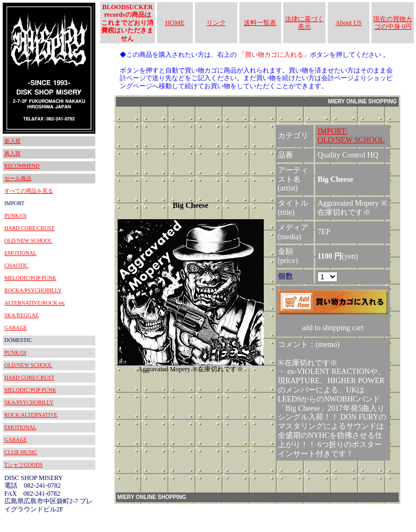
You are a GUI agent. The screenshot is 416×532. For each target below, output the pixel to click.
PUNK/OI (15, 216)
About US (348, 23)
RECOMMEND (22, 166)
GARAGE (16, 328)
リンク (216, 23)
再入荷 (12, 153)
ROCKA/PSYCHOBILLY (33, 290)
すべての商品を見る (29, 191)
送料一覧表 (260, 23)
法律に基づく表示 (304, 23)
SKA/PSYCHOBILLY (29, 402)
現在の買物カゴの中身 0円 (393, 23)
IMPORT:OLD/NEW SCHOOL (351, 136)
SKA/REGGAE (21, 315)
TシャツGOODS (24, 465)
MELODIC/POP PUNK (30, 278)
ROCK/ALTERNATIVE (31, 415)
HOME (175, 23)
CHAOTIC (16, 265)
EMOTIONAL (20, 253)
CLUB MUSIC (21, 452)
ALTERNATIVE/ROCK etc (35, 303)
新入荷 (12, 141)
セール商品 (18, 178)
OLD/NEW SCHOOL (28, 241)
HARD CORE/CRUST (30, 228)
